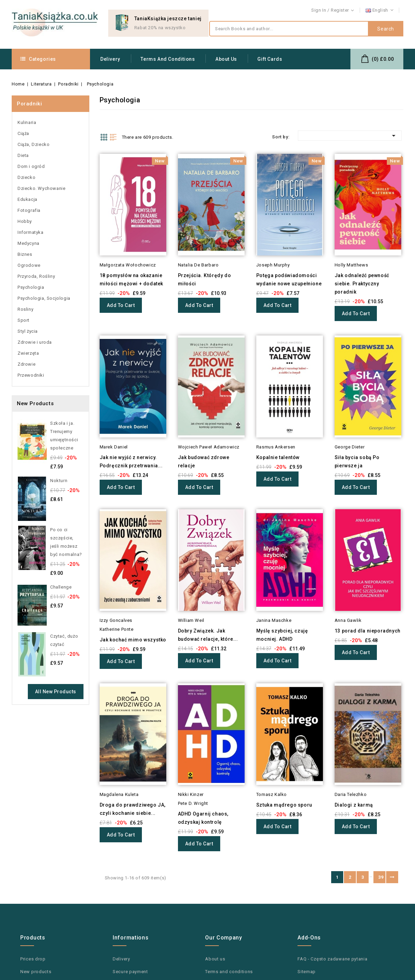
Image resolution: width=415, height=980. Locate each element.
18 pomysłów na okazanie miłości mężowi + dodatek (131, 280)
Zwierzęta (28, 353)
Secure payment (130, 972)
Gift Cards (270, 59)
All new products (56, 692)
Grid (104, 137)
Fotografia (29, 210)
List (113, 137)
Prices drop (33, 959)
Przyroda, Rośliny (36, 276)
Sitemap (307, 972)
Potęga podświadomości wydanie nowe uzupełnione (289, 280)
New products (36, 972)
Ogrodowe (29, 265)
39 (381, 877)
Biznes (25, 254)
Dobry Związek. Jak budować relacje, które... (208, 635)
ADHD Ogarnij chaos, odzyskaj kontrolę (203, 818)
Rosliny (25, 309)
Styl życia (28, 331)
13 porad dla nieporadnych (368, 631)
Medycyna (29, 243)
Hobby (25, 221)
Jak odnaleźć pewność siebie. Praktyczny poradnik (362, 284)
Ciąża (23, 133)
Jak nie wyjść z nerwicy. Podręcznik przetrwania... (131, 461)
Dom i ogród (31, 166)
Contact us (392, 10)
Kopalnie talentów (278, 457)
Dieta (23, 155)
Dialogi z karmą (354, 805)
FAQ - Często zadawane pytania (332, 959)
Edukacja (27, 199)
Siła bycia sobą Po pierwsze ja (357, 461)
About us (226, 59)
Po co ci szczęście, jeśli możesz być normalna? (66, 542)
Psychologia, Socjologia (44, 298)
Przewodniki (31, 375)
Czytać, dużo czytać (64, 640)
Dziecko (26, 177)
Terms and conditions (168, 59)
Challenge (61, 587)
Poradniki (29, 104)
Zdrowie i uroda (35, 342)
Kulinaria (27, 122)
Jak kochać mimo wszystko (133, 640)
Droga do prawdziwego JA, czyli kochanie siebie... (133, 809)
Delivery (110, 59)
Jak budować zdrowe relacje (204, 461)
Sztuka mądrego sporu (284, 805)
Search (386, 29)
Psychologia (31, 287)
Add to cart (121, 305)
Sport (24, 320)
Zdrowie (26, 364)
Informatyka (31, 232)
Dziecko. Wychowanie (41, 188)
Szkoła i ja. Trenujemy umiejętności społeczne (64, 436)
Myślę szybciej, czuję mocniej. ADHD (282, 635)
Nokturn (59, 481)
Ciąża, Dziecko (33, 144)
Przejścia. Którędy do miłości (205, 280)
